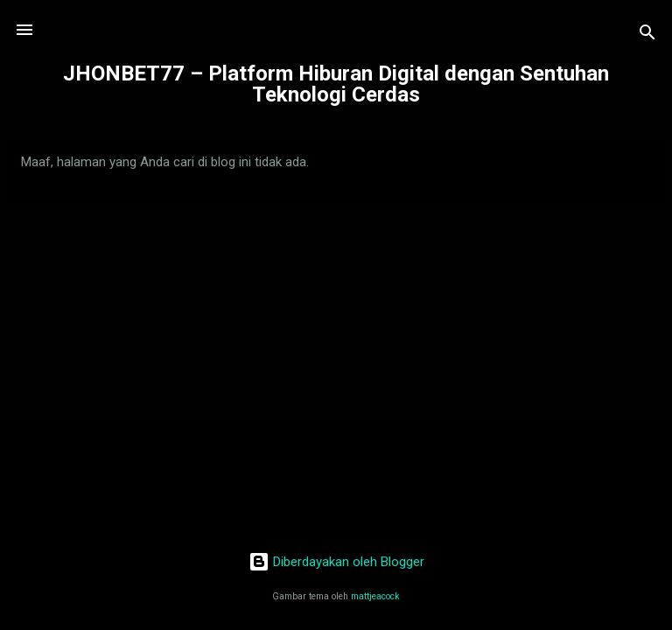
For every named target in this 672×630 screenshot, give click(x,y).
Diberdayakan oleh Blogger (336, 562)
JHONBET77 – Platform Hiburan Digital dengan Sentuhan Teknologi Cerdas (336, 84)
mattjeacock (375, 596)
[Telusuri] (647, 35)
